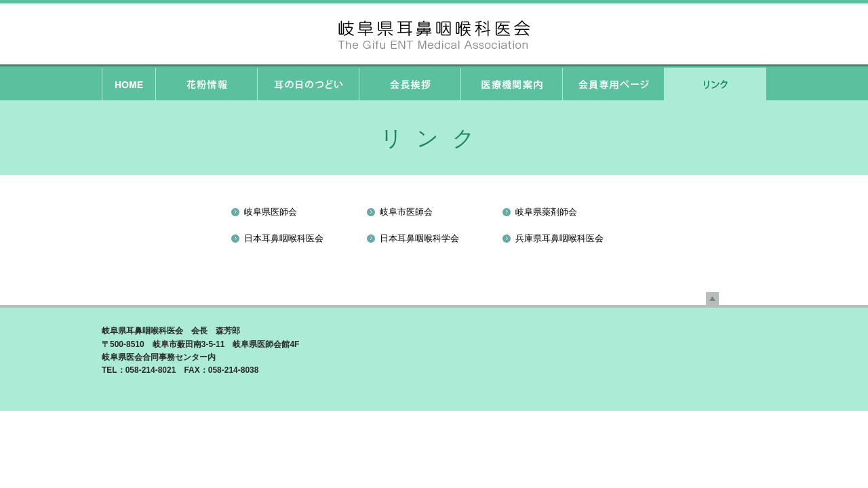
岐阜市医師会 (406, 212)
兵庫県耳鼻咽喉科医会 (559, 238)
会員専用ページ (613, 83)
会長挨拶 (410, 83)
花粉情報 (206, 83)
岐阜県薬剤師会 (546, 212)
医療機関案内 (511, 83)
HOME (129, 83)
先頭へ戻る (712, 299)
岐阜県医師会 (271, 212)
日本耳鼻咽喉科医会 (284, 238)
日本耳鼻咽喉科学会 (419, 238)
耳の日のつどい (308, 83)
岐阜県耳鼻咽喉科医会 (434, 34)
